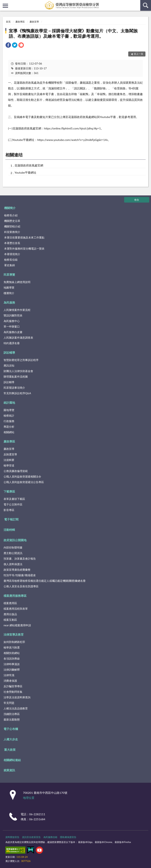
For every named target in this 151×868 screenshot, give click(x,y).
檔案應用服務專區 (15, 596)
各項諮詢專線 (12, 658)
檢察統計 (9, 415)
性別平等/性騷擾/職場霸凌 (20, 575)
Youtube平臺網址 (25, 172)
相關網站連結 (12, 760)
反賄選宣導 (10, 454)
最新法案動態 (12, 719)
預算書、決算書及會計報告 (20, 559)
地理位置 (29, 798)
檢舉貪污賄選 (12, 647)
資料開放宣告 (12, 837)
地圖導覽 (9, 287)
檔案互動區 (10, 620)
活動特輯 (9, 530)
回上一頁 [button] (138, 54)
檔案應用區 (10, 603)
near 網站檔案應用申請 (17, 625)
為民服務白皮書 (13, 332)
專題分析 (9, 427)
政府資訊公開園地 (15, 540)
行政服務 (9, 421)
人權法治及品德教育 (16, 708)
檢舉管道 (9, 465)
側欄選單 (5, 6)
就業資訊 (9, 770)
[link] (8, 46)
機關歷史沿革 (12, 221)
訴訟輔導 (9, 352)
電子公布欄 (11, 729)
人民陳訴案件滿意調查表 (18, 338)
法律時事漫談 (12, 664)
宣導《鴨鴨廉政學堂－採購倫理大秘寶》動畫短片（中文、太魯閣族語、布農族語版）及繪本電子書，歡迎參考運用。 (73, 33)
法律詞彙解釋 (12, 670)
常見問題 (9, 703)
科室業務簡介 (12, 232)
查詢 (146, 5)
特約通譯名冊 (12, 343)
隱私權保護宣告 (68, 837)
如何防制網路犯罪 (14, 642)
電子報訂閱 (11, 519)
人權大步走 (11, 739)
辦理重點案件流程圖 (16, 377)
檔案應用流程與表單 (16, 609)
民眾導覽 (9, 275)
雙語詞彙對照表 (13, 315)
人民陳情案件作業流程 (17, 310)
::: (3, 3)
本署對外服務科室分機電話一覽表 (24, 249)
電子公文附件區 (13, 504)
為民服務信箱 (50, 837)
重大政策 (10, 750)
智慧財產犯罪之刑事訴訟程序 (21, 360)
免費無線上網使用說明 (17, 282)
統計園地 (9, 403)
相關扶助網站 (12, 653)
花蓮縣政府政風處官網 (29, 165)
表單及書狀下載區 (14, 499)
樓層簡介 (9, 293)
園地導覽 (9, 410)
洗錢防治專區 (12, 714)
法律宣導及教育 (14, 634)
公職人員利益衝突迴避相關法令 (22, 476)
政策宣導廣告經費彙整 (17, 570)
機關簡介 (10, 208)
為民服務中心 (12, 321)
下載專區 (9, 491)
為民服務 (9, 302)
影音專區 (9, 510)
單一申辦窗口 (12, 326)
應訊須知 (9, 365)
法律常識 (9, 675)
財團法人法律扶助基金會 (18, 371)
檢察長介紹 (11, 215)
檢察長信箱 (11, 260)
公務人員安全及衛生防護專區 (21, 586)
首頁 (8, 22)
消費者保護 (10, 681)
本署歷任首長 (12, 243)
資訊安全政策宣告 (31, 837)
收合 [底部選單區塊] (137, 200)
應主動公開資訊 (13, 553)
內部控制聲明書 (13, 547)
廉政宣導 (34, 22)
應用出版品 (10, 614)
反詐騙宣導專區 (13, 686)
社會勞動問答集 (13, 692)
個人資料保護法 (13, 564)
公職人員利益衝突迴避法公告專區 (24, 482)
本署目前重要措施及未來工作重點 (24, 237)
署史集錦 (9, 265)
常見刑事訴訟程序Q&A (17, 393)
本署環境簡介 (12, 254)
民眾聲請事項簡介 (14, 388)
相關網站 (9, 432)
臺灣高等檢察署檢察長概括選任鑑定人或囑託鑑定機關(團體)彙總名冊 (45, 581)
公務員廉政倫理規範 (16, 471)
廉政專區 (20, 22)
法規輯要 (9, 460)
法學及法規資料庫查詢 (17, 697)
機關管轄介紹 (12, 226)
